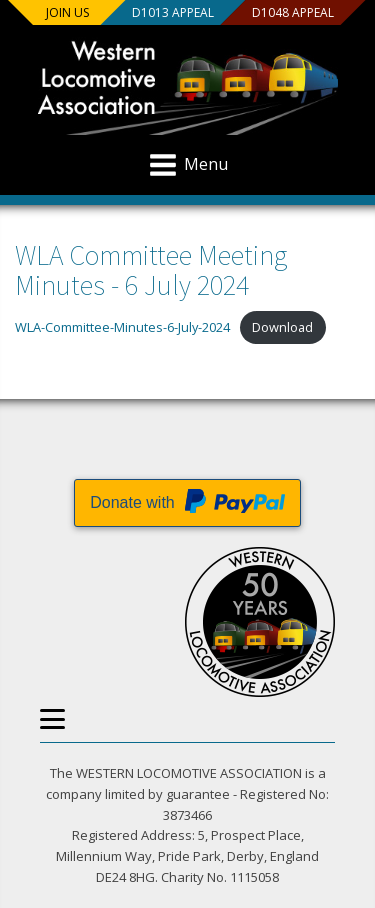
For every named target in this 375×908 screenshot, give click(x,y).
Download (282, 327)
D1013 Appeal (172, 12)
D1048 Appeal (292, 12)
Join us (67, 12)
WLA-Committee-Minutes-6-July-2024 (122, 327)
